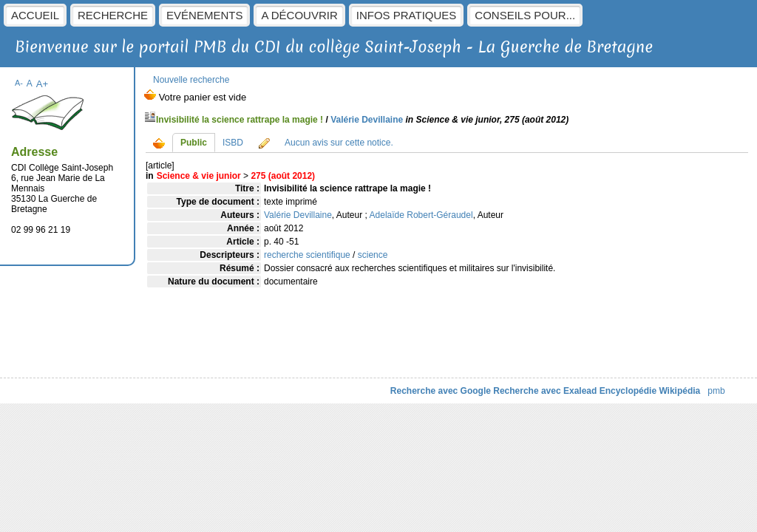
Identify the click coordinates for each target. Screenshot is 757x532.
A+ (43, 84)
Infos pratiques (407, 15)
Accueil (35, 15)
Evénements (204, 15)
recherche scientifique (307, 255)
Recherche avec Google (441, 391)
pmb (716, 391)
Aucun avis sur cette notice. (339, 143)
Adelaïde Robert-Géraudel (421, 215)
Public (194, 143)
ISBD (233, 143)
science (373, 255)
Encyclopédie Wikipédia (650, 391)
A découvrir (299, 15)
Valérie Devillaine (367, 120)
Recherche (113, 15)
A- (19, 83)
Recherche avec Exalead (545, 391)
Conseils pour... (525, 15)
